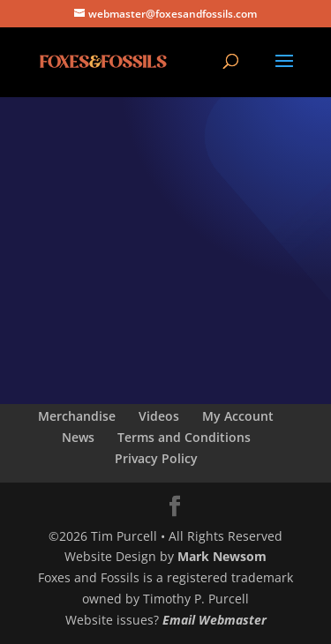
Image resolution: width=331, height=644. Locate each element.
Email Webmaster (214, 620)
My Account (238, 416)
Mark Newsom (222, 556)
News (78, 437)
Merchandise (77, 416)
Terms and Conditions (184, 437)
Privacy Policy (156, 458)
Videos (159, 416)
